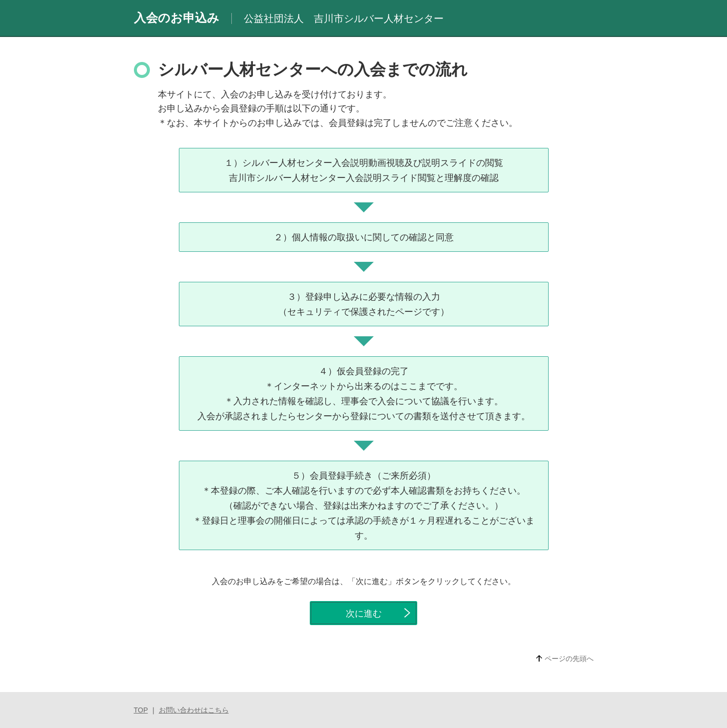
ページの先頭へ (569, 659)
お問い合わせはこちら (194, 710)
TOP (141, 710)
